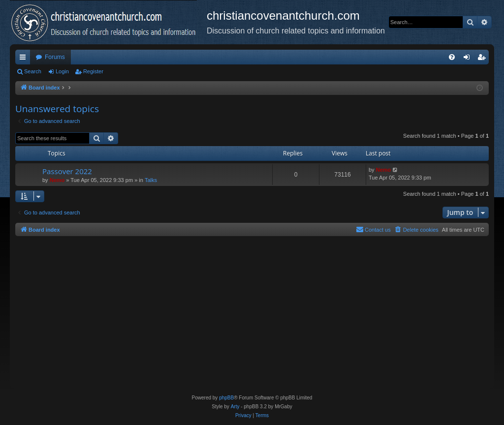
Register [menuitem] (484, 59)
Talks (151, 180)
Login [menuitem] (469, 59)
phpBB (226, 398)
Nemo (57, 180)
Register (93, 71)
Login (62, 71)
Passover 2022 (67, 171)
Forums (55, 57)
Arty (235, 407)
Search (33, 71)
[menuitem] (452, 57)
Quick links (25, 59)
